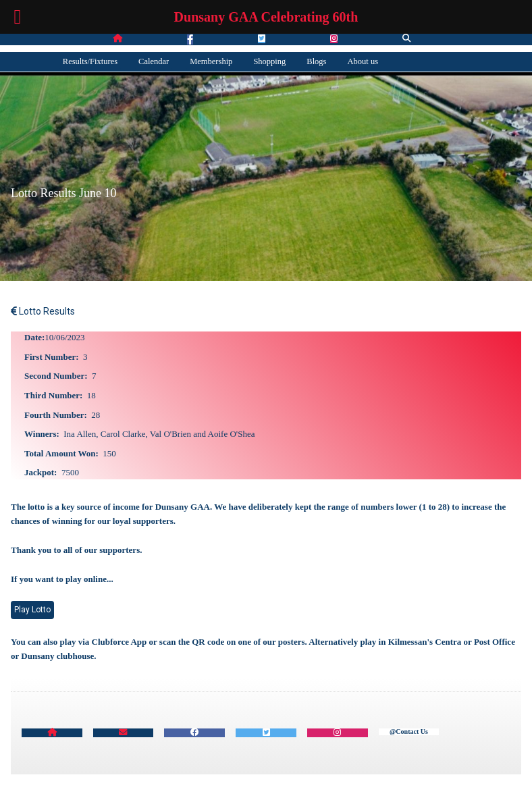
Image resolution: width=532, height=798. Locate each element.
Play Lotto (32, 610)
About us (363, 61)
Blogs (316, 61)
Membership (211, 61)
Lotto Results (43, 311)
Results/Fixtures (90, 61)
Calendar (154, 61)
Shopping (269, 61)
